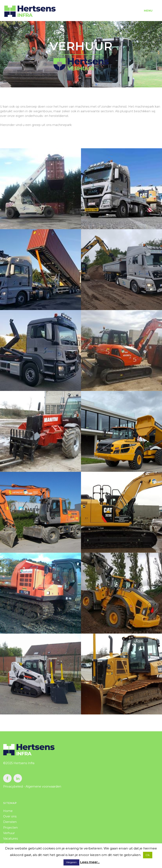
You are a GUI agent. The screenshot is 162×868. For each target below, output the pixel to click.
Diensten (10, 822)
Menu (148, 11)
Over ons (10, 816)
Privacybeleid (13, 786)
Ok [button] (148, 855)
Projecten (10, 828)
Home (8, 811)
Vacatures (10, 839)
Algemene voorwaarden (43, 786)
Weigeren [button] (71, 862)
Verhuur (9, 833)
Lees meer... (90, 862)
